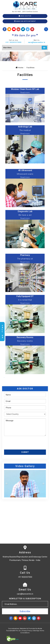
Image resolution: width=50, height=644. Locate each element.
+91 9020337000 (13, 42)
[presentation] (19, 442)
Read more (25, 93)
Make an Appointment (25, 21)
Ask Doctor (25, 16)
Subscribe (25, 611)
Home (19, 68)
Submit (25, 452)
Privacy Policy (27, 631)
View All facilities (4, 378)
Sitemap (36, 631)
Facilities (30, 68)
